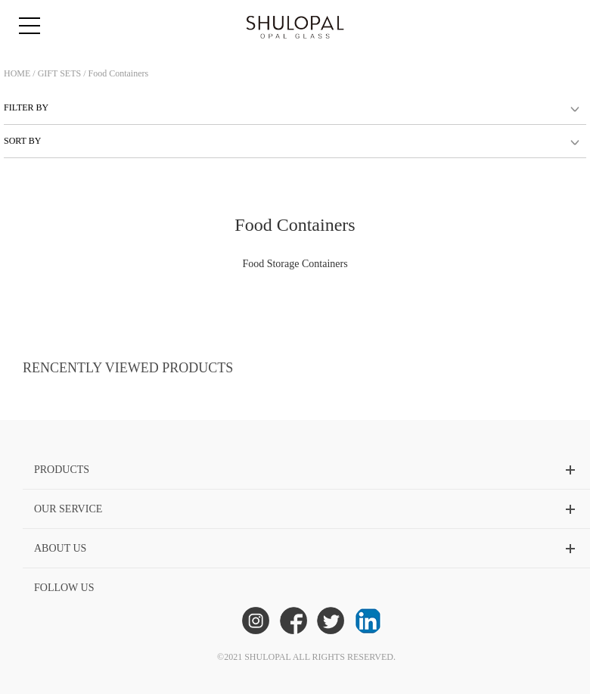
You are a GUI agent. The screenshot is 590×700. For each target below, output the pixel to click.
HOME (17, 73)
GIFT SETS (59, 73)
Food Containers (119, 73)
